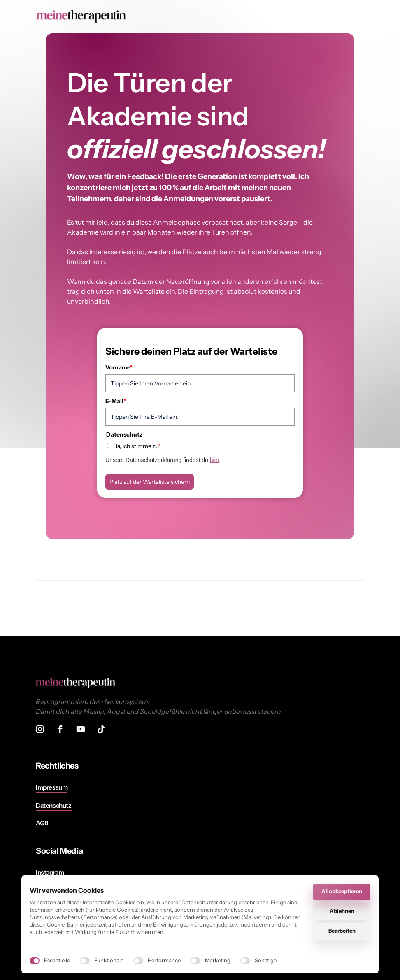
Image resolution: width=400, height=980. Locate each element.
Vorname (119, 367)
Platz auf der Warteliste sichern (150, 482)
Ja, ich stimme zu (138, 446)
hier (215, 460)
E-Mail (116, 401)
